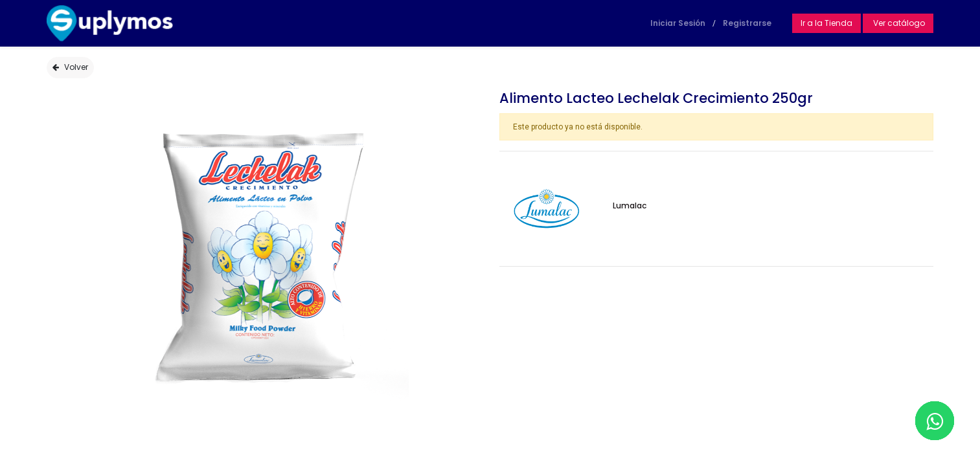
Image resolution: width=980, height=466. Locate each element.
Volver (70, 67)
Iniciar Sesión (678, 23)
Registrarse (747, 23)
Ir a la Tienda (826, 23)
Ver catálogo (898, 23)
